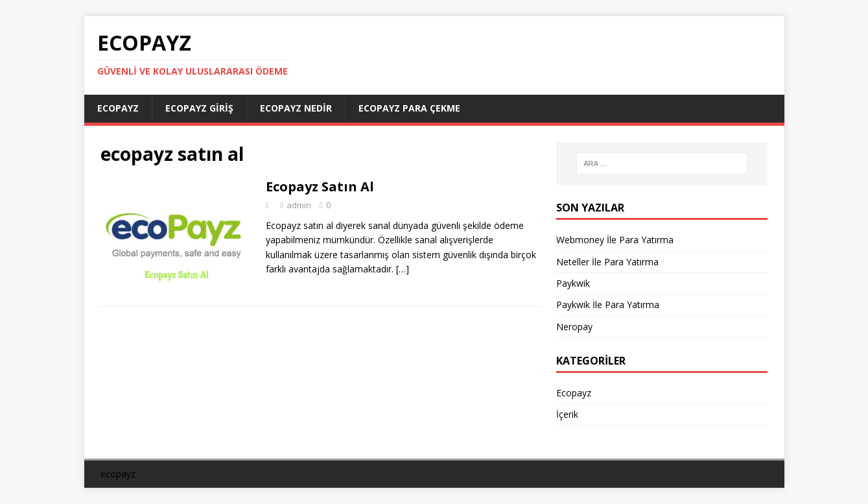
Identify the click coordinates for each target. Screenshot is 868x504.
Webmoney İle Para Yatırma (615, 240)
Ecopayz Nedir (296, 108)
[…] (403, 269)
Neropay (574, 327)
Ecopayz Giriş (199, 108)
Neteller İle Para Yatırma (607, 262)
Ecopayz (118, 108)
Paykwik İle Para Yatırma (608, 305)
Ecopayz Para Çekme (409, 108)
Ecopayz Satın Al (320, 186)
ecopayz (118, 474)
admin (299, 205)
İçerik (567, 414)
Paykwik (573, 283)
